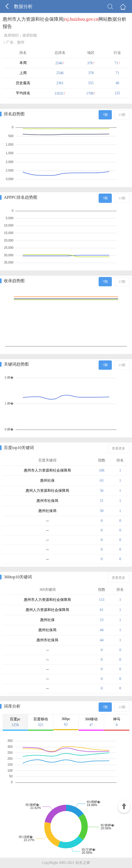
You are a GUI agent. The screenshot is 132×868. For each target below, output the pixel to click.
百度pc (15, 722)
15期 (122, 115)
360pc (66, 722)
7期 (105, 115)
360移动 (91, 722)
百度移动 (41, 722)
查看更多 (119, 448)
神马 (117, 722)
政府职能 (30, 35)
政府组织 (11, 35)
